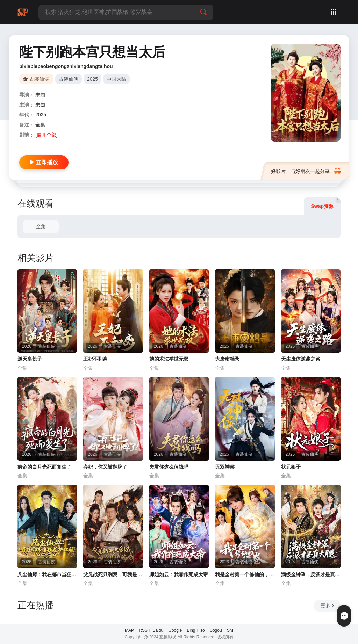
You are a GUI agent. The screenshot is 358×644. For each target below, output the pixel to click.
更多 (328, 606)
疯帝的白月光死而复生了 (44, 467)
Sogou (216, 630)
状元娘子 (291, 467)
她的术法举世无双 (169, 359)
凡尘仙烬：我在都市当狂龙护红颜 (47, 574)
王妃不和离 (95, 359)
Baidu (158, 630)
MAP (129, 630)
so (203, 630)
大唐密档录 (227, 359)
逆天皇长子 (30, 359)
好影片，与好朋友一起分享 (306, 171)
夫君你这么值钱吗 (169, 467)
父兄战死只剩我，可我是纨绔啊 (113, 574)
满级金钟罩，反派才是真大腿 (311, 574)
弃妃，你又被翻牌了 (105, 467)
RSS (143, 630)
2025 (92, 79)
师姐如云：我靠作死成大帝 (179, 574)
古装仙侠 (69, 79)
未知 (40, 95)
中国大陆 (116, 79)
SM (230, 630)
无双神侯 (225, 467)
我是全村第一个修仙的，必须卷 (245, 574)
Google (175, 630)
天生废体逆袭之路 (301, 359)
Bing (191, 630)
